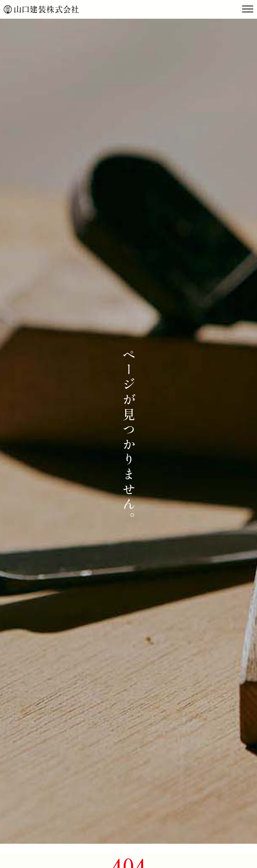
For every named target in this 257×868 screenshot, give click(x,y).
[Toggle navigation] (248, 9)
